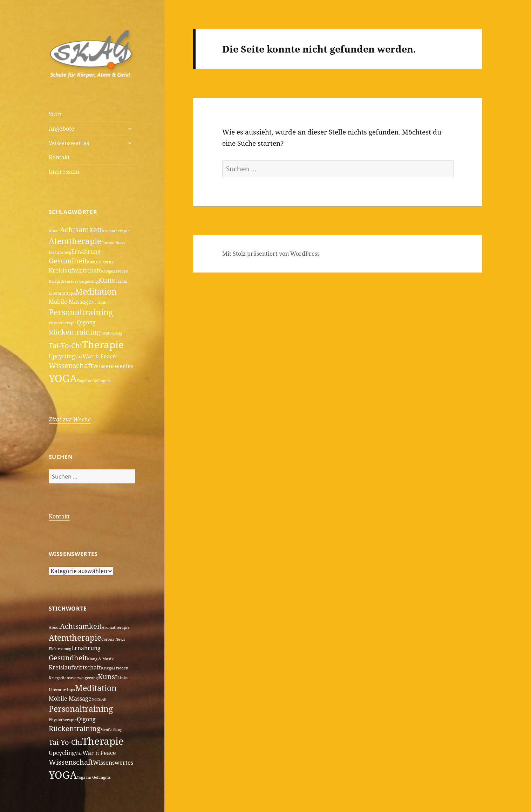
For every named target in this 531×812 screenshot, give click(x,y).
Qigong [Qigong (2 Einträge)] (86, 322)
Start (55, 114)
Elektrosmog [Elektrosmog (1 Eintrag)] (60, 252)
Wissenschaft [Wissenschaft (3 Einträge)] (71, 366)
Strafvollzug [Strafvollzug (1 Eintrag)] (111, 333)
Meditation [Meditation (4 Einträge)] (96, 291)
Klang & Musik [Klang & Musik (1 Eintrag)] (100, 262)
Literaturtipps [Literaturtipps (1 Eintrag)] (62, 293)
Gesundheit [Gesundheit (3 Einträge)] (68, 261)
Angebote (62, 129)
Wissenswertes (69, 143)
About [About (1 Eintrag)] (54, 231)
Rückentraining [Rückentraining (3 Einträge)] (75, 332)
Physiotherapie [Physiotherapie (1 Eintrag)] (63, 323)
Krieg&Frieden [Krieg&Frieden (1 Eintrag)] (115, 271)
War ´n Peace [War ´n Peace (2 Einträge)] (99, 356)
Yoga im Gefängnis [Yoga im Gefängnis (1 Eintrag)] (94, 381)
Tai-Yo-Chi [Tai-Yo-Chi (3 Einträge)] (65, 346)
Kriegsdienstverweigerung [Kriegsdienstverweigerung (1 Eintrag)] (73, 281)
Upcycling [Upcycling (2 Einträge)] (62, 356)
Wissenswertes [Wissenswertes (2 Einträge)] (113, 366)
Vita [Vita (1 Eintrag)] (79, 357)
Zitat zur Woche (70, 419)
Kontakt (59, 157)
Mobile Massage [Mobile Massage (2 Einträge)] (70, 302)
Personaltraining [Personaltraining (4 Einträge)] (81, 312)
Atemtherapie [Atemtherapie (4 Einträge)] (75, 241)
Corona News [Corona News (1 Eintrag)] (113, 243)
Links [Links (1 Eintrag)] (122, 281)
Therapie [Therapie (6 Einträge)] (103, 344)
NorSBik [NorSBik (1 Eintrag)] (99, 302)
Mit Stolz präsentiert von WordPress (271, 254)
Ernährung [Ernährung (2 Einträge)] (86, 252)
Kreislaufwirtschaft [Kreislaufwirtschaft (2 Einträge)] (75, 270)
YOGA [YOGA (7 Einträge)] (63, 378)
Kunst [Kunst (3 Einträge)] (108, 280)
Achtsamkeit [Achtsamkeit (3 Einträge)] (81, 230)
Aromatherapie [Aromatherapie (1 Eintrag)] (116, 231)
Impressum (64, 172)
